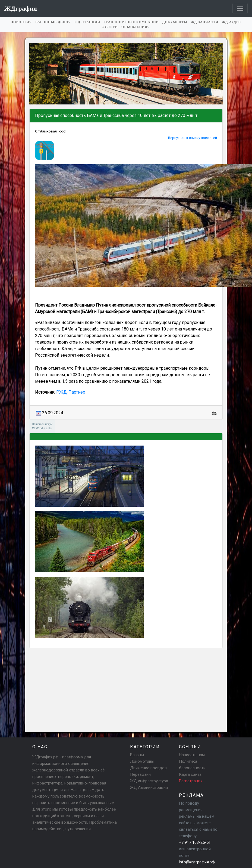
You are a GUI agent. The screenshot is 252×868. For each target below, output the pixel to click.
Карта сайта (190, 774)
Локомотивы (142, 761)
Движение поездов (148, 768)
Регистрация (191, 781)
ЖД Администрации (149, 787)
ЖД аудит (232, 22)
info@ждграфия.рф (197, 862)
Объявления (136, 27)
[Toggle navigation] (240, 8)
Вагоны (137, 755)
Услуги (110, 27)
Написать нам (192, 755)
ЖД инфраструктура (149, 781)
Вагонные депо (53, 22)
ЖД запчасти (205, 22)
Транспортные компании (131, 22)
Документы (175, 22)
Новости (21, 22)
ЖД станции (87, 22)
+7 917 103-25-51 (195, 842)
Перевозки (140, 774)
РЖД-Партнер (71, 392)
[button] (34, 74)
